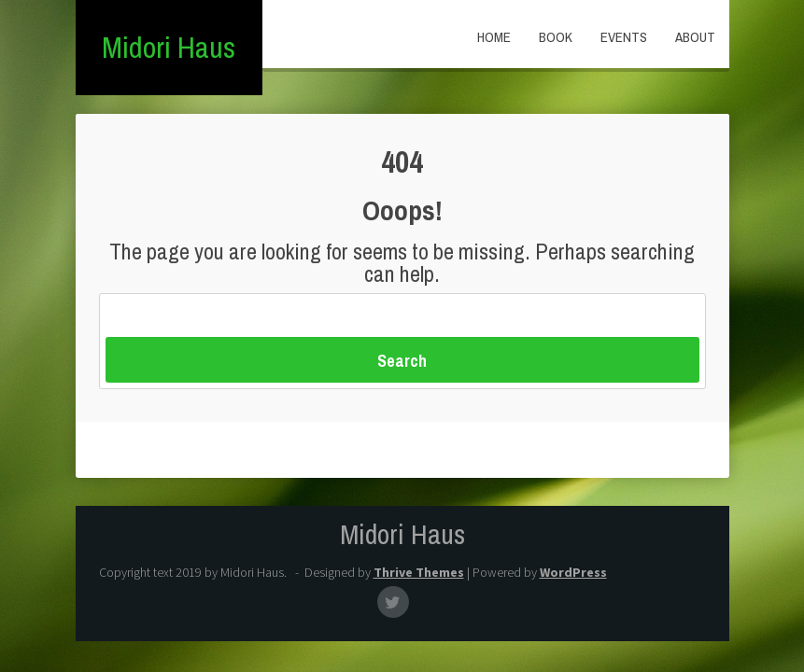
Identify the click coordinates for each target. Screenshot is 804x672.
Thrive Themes (419, 572)
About (695, 37)
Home (494, 37)
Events (624, 37)
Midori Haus (169, 47)
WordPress (573, 572)
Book (556, 37)
